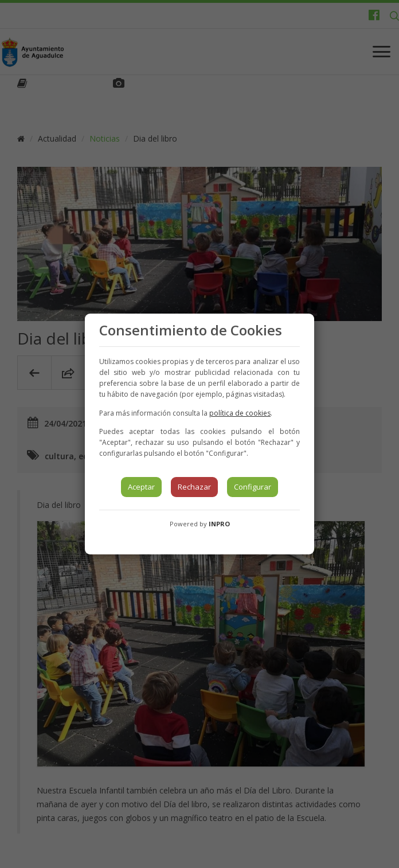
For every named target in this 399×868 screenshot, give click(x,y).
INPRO (219, 524)
